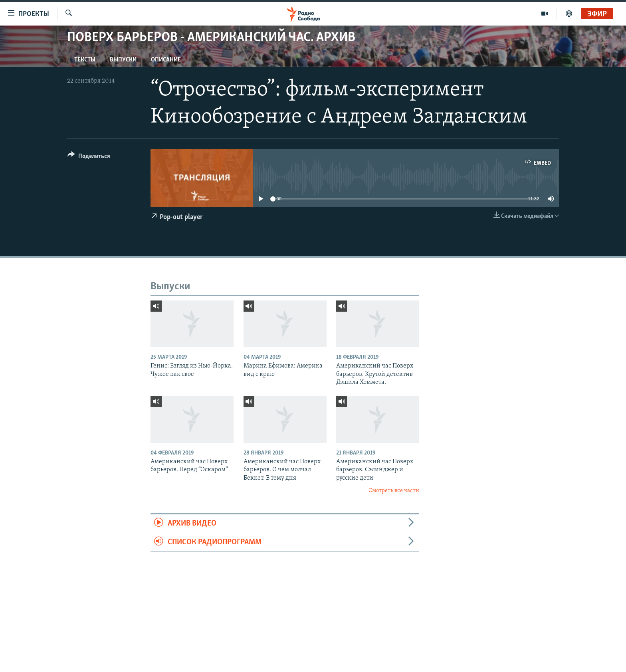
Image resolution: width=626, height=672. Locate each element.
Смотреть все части (394, 491)
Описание (166, 60)
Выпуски (123, 60)
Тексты (85, 60)
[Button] (89, 157)
